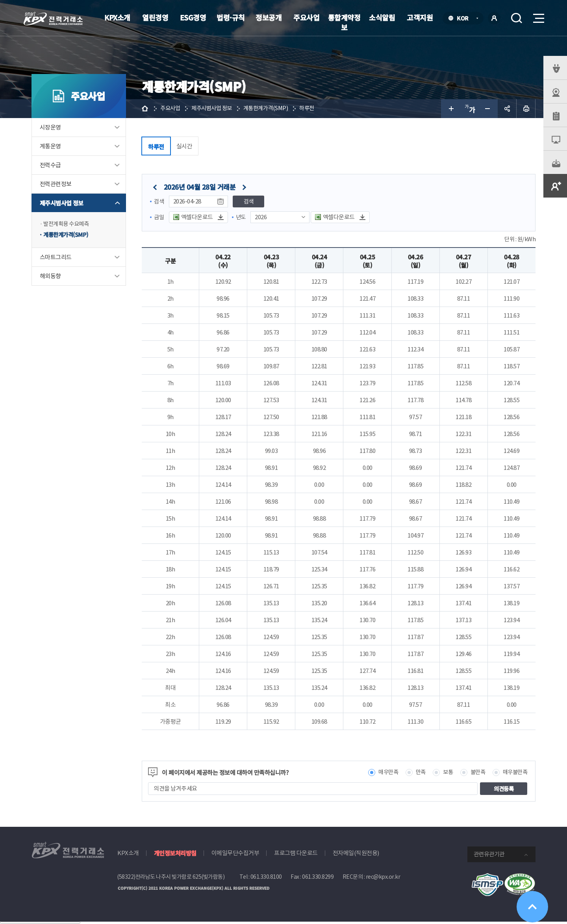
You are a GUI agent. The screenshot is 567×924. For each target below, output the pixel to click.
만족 (416, 773)
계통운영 (50, 146)
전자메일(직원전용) (356, 853)
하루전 (316, 108)
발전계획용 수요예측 (68, 224)
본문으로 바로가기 (0, 0)
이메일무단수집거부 (235, 853)
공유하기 (507, 109)
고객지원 (420, 17)
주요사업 (306, 17)
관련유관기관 (489, 855)
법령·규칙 (231, 17)
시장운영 (50, 127)
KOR (465, 19)
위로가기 (532, 907)
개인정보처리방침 (175, 853)
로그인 (494, 18)
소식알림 (382, 17)
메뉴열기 (538, 16)
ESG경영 (193, 17)
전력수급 (50, 165)
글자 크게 (450, 109)
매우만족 (383, 773)
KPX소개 (117, 17)
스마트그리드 (56, 258)
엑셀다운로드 (198, 217)
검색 (517, 18)
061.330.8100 (266, 877)
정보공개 (269, 17)
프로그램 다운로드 (296, 853)
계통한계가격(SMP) (68, 235)
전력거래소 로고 (53, 18)
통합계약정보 (344, 22)
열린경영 (155, 17)
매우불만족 (514, 773)
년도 (242, 217)
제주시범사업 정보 (62, 203)
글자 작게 (488, 109)
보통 (444, 773)
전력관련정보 (56, 184)
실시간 (184, 146)
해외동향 (50, 277)
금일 (159, 217)
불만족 (475, 773)
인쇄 (526, 109)
